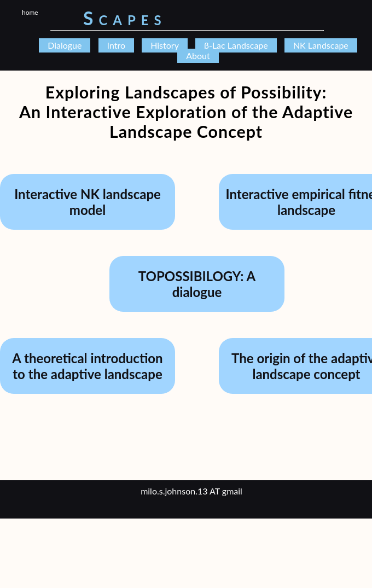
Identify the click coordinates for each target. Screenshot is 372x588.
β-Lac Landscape (236, 45)
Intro (116, 45)
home (30, 12)
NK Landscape (321, 45)
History (165, 45)
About (198, 56)
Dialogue (65, 45)
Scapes (125, 18)
